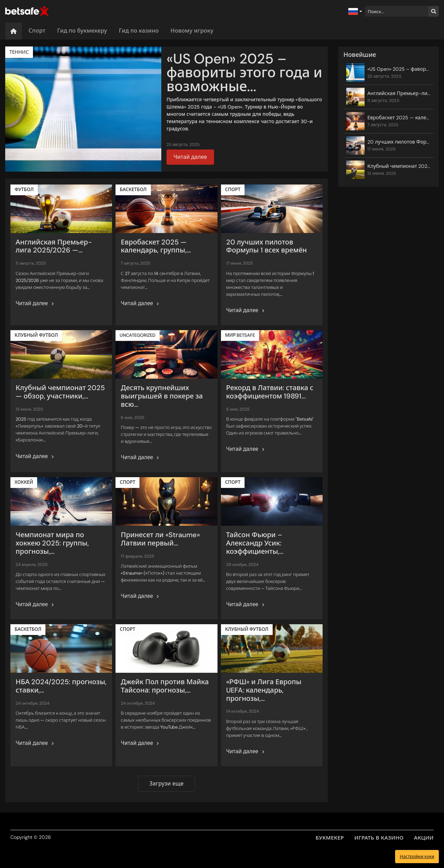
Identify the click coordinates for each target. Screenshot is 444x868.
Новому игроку (192, 31)
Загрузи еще (166, 784)
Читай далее (190, 157)
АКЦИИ (424, 838)
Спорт (37, 31)
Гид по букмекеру (82, 31)
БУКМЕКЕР (330, 838)
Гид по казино (139, 31)
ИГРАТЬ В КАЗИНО (379, 838)
